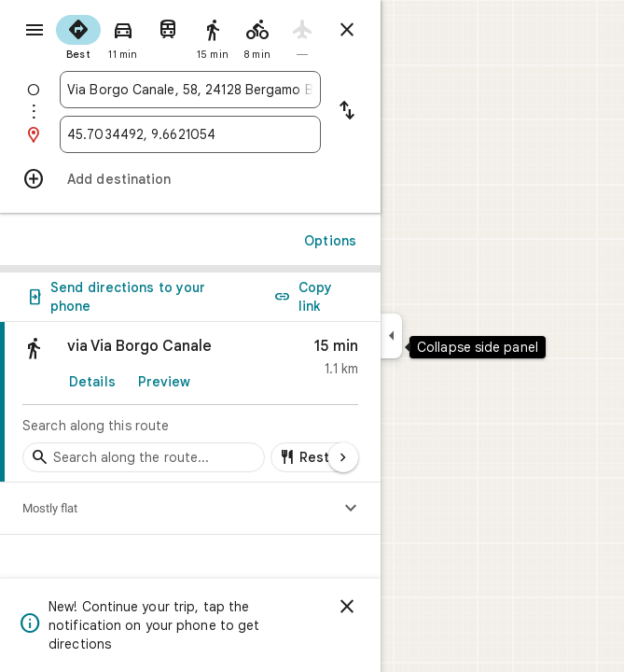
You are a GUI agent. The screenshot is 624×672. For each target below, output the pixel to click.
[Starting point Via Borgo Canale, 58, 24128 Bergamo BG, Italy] (190, 90)
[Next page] (343, 457)
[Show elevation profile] (351, 509)
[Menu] (35, 30)
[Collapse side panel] (391, 336)
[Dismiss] (347, 607)
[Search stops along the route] (144, 457)
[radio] (78, 35)
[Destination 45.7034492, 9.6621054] (190, 134)
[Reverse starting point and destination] (347, 112)
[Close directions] (347, 30)
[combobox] (190, 90)
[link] (190, 402)
